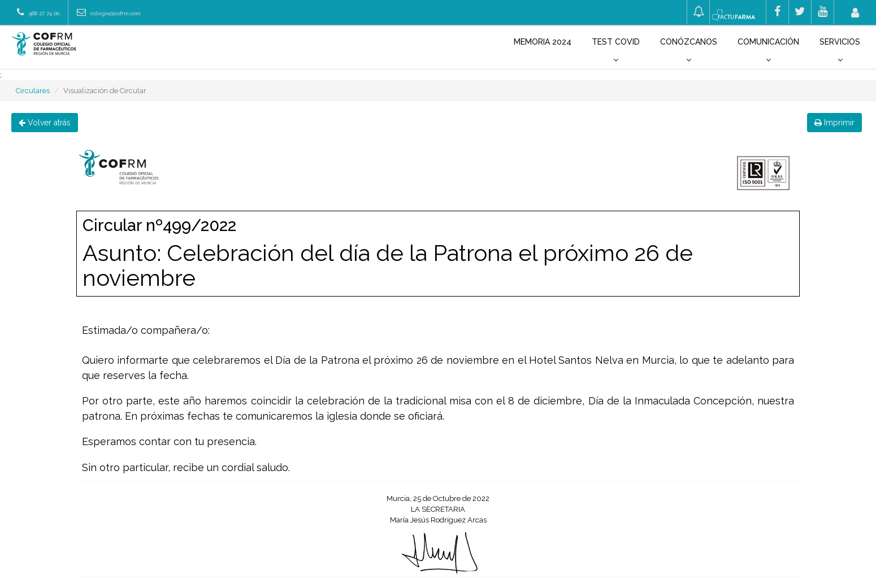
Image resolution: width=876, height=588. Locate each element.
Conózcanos (689, 51)
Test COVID (616, 51)
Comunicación (768, 51)
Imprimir (834, 123)
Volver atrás (45, 123)
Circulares (33, 91)
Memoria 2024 (543, 42)
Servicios (840, 51)
